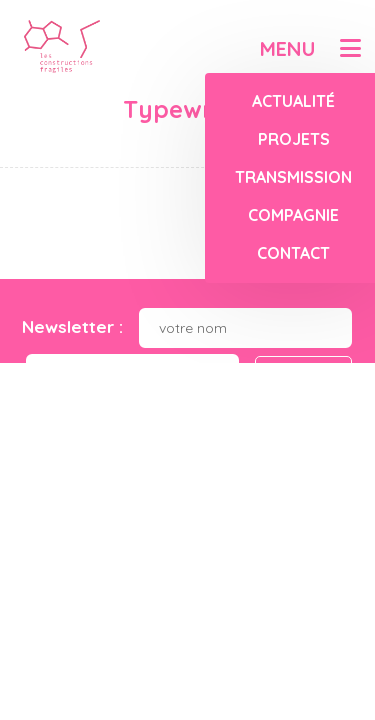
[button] (350, 48)
